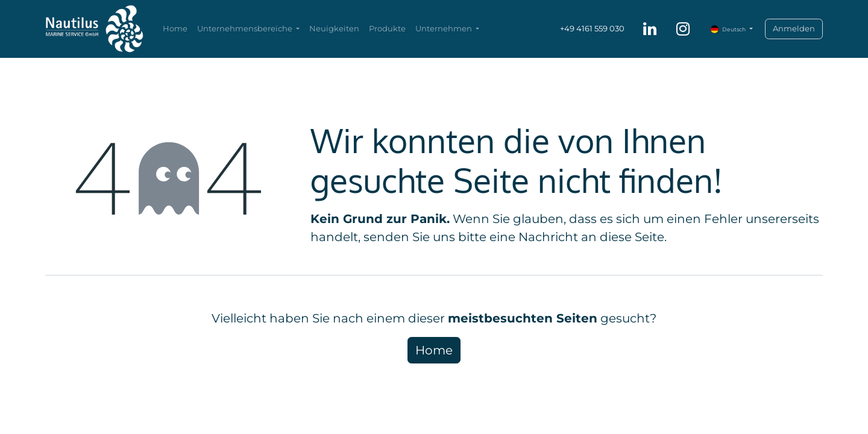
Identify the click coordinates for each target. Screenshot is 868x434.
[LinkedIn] (650, 29)
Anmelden (794, 28)
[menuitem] (175, 29)
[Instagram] (683, 29)
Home (434, 350)
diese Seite (632, 237)
